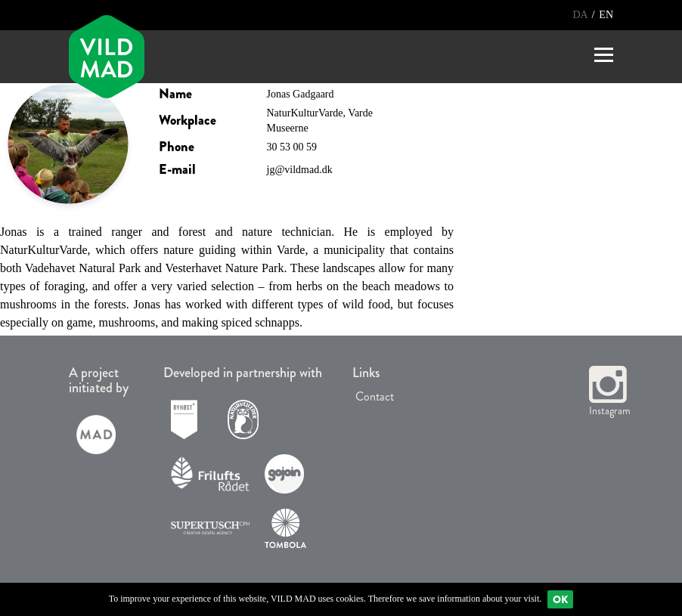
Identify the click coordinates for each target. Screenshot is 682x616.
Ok (560, 599)
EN (606, 15)
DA (581, 15)
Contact (373, 396)
